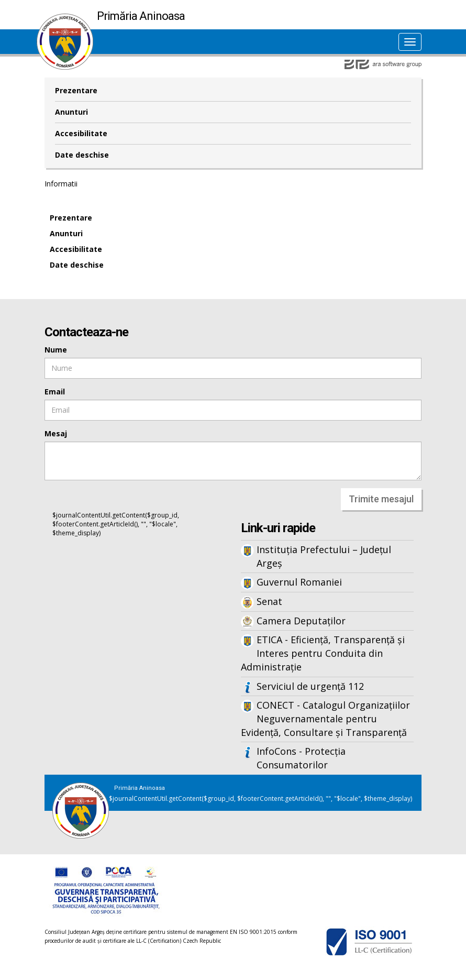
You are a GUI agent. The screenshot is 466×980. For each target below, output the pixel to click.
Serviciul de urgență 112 (310, 686)
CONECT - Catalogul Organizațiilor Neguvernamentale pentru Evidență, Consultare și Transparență (325, 718)
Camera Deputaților (301, 621)
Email (55, 392)
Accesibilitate (81, 133)
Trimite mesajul (381, 499)
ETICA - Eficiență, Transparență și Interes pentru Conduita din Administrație (323, 653)
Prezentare (76, 90)
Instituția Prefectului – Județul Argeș (324, 556)
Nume (56, 350)
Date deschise (82, 155)
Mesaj (56, 433)
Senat (269, 601)
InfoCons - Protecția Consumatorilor (301, 758)
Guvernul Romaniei (299, 582)
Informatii (61, 184)
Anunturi (71, 112)
